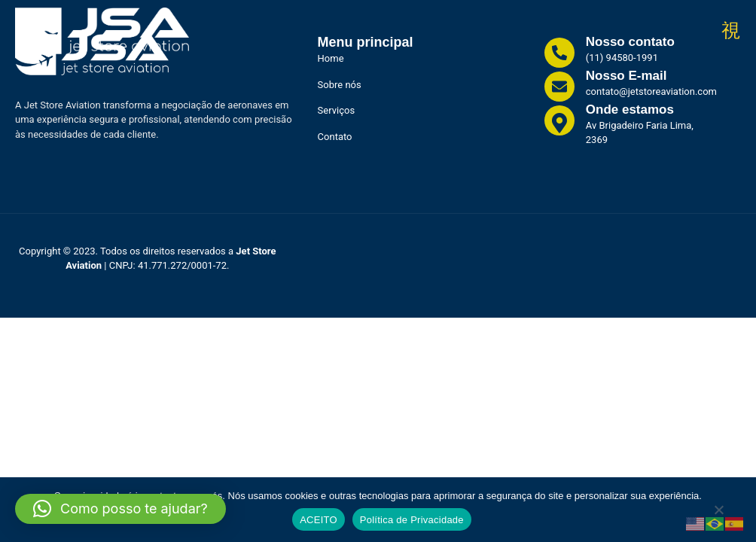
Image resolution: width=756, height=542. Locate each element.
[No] (718, 513)
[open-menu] (731, 31)
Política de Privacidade (412, 520)
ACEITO (319, 520)
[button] (120, 509)
